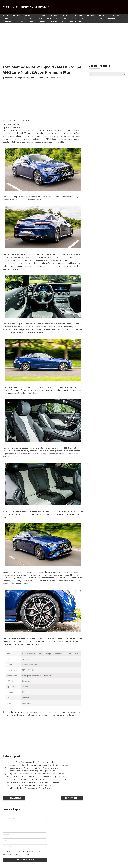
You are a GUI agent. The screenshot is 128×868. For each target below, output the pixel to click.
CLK (32, 18)
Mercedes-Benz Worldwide (26, 7)
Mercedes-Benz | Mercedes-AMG (20, 77)
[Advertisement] (64, 41)
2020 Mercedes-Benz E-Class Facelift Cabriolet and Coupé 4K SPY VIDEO (37, 779)
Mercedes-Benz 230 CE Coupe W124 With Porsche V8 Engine (33, 768)
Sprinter (113, 18)
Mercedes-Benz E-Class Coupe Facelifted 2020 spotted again (32, 762)
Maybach (21, 21)
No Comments (58, 77)
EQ (32, 21)
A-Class (16, 15)
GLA (41, 18)
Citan (101, 18)
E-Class (54, 15)
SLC (91, 18)
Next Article (72, 798)
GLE (67, 18)
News (5, 15)
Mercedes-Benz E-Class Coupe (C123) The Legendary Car (31, 771)
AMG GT (9, 21)
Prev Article (14, 798)
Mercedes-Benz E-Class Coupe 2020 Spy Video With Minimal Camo (35, 782)
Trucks (54, 21)
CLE (15, 18)
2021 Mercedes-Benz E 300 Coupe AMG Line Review (29, 788)
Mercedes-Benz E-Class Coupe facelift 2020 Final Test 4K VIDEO (33, 785)
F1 (64, 21)
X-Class (104, 15)
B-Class (29, 15)
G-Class (79, 15)
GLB (50, 18)
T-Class (116, 15)
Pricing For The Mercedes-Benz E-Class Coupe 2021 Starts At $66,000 (36, 773)
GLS (76, 18)
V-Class (91, 15)
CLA (7, 18)
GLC (58, 18)
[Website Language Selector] (107, 74)
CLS (24, 18)
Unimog (42, 21)
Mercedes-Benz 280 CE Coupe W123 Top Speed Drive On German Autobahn (39, 765)
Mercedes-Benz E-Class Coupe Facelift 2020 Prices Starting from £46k (36, 776)
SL (83, 18)
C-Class (41, 15)
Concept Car (76, 21)
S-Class (66, 15)
